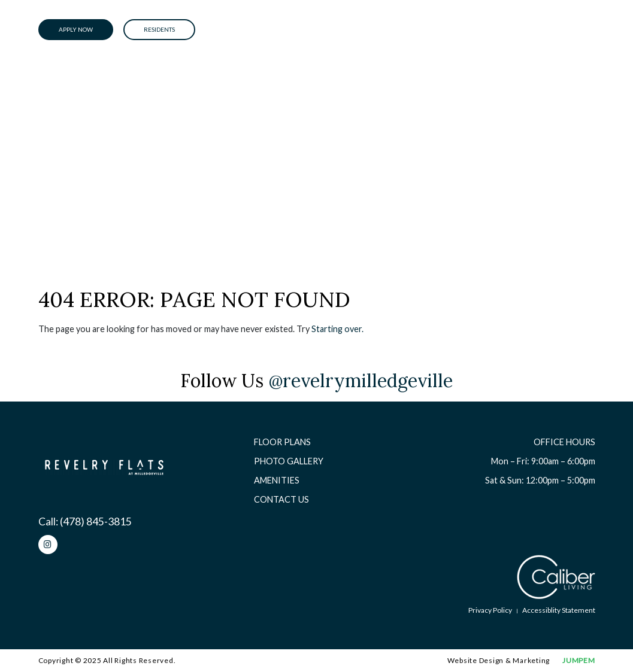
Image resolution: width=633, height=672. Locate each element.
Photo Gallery (289, 461)
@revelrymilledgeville (361, 380)
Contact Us (281, 499)
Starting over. (337, 329)
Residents (159, 29)
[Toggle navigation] (583, 30)
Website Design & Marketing (499, 660)
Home (49, 136)
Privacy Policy (490, 610)
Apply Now (76, 29)
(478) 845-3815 (96, 522)
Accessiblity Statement (559, 610)
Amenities (277, 480)
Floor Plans (282, 442)
